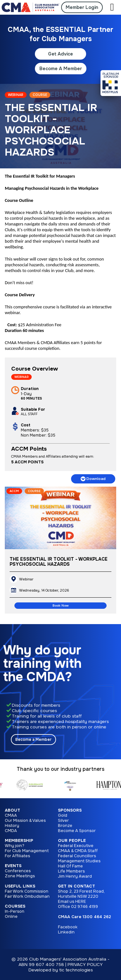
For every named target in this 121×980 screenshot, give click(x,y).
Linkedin (66, 932)
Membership (19, 841)
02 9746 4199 (85, 907)
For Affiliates (17, 856)
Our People (72, 841)
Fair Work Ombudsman (27, 896)
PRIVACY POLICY (85, 965)
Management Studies (79, 861)
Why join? (15, 846)
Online (11, 917)
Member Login (82, 7)
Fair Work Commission (27, 891)
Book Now (60, 606)
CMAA (11, 815)
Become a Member (33, 740)
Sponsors (70, 810)
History (12, 826)
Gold (63, 815)
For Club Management (27, 851)
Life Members (71, 871)
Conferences (18, 871)
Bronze (65, 826)
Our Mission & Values (25, 821)
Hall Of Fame (70, 866)
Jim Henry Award (75, 876)
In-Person (15, 911)
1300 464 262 (97, 917)
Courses (15, 906)
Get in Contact (77, 886)
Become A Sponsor (77, 831)
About (12, 810)
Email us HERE (72, 902)
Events (13, 866)
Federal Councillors (77, 856)
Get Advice (60, 54)
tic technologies (76, 970)
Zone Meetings (20, 876)
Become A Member (61, 69)
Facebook (68, 927)
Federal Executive (76, 846)
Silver (63, 821)
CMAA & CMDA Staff (78, 851)
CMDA (11, 831)
